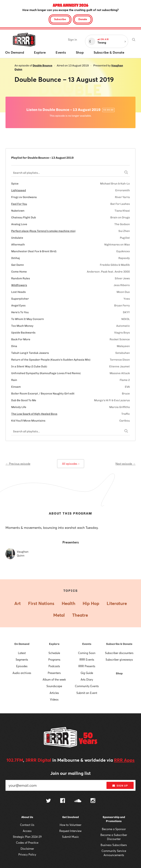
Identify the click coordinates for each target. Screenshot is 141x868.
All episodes (71, 464)
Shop (119, 673)
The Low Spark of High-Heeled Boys (34, 414)
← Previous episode (18, 464)
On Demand (22, 644)
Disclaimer (27, 849)
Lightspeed (19, 190)
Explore (54, 644)
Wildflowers (19, 285)
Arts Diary (87, 679)
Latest (22, 653)
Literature (117, 603)
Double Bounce (43, 66)
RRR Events (87, 660)
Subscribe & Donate (119, 644)
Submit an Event (87, 693)
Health (68, 603)
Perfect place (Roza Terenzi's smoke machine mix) (43, 231)
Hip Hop (91, 603)
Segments (22, 660)
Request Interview (70, 831)
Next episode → (125, 464)
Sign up (120, 786)
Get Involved (70, 817)
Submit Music (70, 837)
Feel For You (19, 204)
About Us (27, 817)
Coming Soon (87, 653)
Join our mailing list (70, 773)
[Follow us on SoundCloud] (78, 801)
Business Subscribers (114, 845)
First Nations (41, 603)
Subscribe (60, 19)
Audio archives (22, 673)
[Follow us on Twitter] (48, 801)
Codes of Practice (27, 843)
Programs (54, 660)
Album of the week (54, 679)
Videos (54, 699)
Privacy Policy (27, 854)
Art (18, 603)
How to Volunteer (70, 825)
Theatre (80, 615)
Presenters (54, 673)
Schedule (54, 653)
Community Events (87, 686)
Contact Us (27, 825)
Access (27, 831)
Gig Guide (87, 673)
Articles (54, 693)
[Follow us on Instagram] (93, 801)
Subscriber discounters (119, 653)
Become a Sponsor (114, 829)
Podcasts (54, 666)
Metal (59, 615)
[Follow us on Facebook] (63, 801)
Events (87, 644)
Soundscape (54, 686)
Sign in (72, 39)
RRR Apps (124, 760)
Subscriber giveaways (119, 660)
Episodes (22, 666)
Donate (83, 19)
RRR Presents (87, 666)
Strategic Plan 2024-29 (27, 837)
